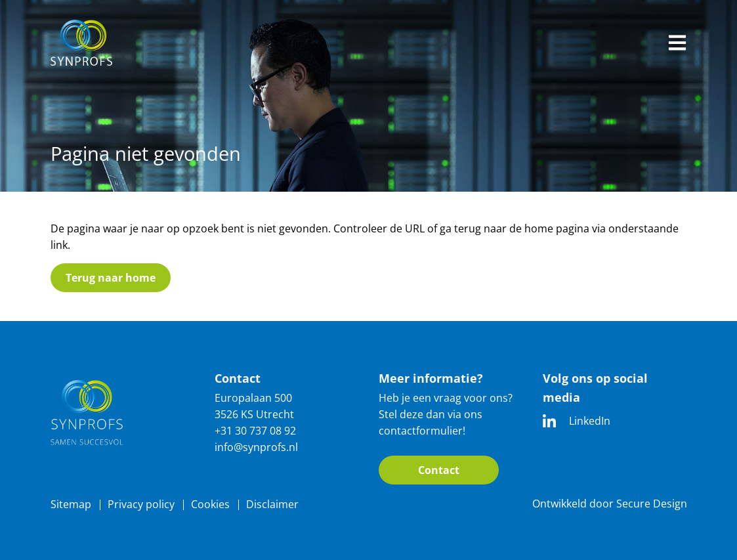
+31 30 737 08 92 (255, 431)
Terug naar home (111, 278)
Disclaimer (272, 504)
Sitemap (71, 504)
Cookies (210, 504)
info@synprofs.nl (256, 447)
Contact (439, 470)
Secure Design (652, 504)
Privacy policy (141, 504)
